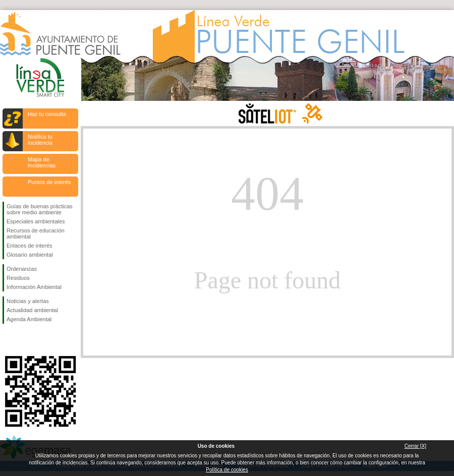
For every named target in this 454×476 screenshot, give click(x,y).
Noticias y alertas (28, 301)
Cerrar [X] (415, 446)
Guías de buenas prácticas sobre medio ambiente (40, 209)
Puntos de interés (49, 182)
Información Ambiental (34, 287)
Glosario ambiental (30, 255)
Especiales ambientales (36, 221)
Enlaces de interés (30, 246)
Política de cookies (227, 470)
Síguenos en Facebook (9, 340)
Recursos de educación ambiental (36, 233)
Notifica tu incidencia (40, 140)
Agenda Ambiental (29, 319)
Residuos (18, 278)
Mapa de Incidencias (42, 162)
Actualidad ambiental (32, 310)
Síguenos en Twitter (25, 340)
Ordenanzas (22, 269)
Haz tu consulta (47, 114)
